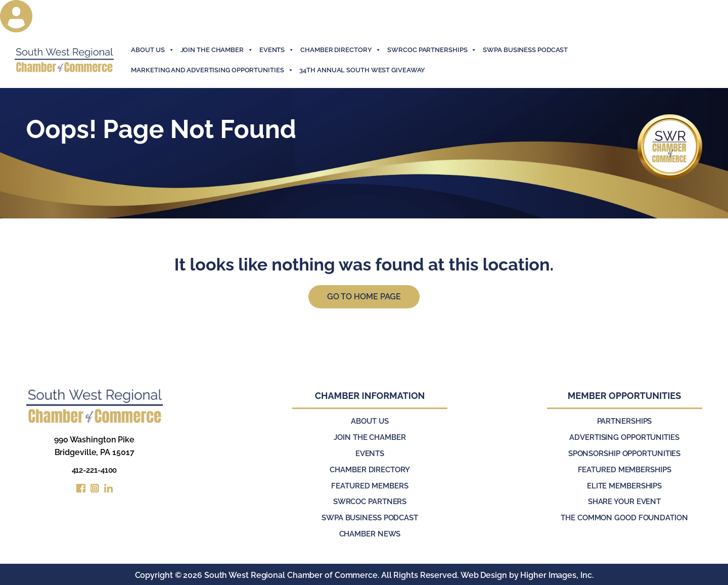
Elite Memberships (624, 486)
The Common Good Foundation (624, 517)
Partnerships (625, 423)
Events (370, 454)
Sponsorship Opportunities (624, 454)
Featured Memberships (625, 470)
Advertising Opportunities (625, 439)
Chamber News (370, 533)
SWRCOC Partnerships (432, 50)
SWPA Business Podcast (525, 50)
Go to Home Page (364, 298)
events (277, 50)
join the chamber (217, 50)
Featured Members (370, 486)
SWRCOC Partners (370, 501)
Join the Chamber (370, 439)
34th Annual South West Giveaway (362, 70)
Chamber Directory (341, 50)
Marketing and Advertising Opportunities (212, 70)
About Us (152, 50)
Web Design (483, 574)
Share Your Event (624, 501)
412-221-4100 (95, 472)
